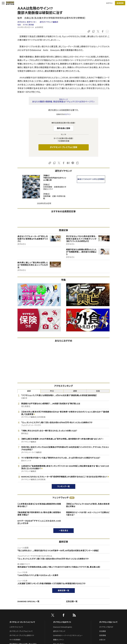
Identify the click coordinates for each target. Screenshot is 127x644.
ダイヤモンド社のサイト (62, 622)
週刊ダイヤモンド (59, 631)
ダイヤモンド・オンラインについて (22, 622)
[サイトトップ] (9, 3)
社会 (19, 25)
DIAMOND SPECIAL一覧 (28, 601)
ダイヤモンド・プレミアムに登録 (63, 147)
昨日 (52, 391)
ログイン (109, 3)
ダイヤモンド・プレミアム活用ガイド (22, 635)
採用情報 (103, 635)
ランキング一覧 (64, 486)
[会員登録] (120, 3)
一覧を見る (64, 531)
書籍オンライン (59, 640)
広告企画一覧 (72, 601)
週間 (75, 391)
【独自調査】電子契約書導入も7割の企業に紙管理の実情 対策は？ (39, 514)
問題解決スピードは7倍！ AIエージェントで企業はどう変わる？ (88, 514)
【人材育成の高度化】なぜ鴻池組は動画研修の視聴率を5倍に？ (39, 505)
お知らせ (102, 640)
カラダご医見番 (28, 25)
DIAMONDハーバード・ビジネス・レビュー (68, 635)
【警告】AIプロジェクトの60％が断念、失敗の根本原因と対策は (88, 505)
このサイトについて (16, 627)
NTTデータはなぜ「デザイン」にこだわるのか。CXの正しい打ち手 (39, 522)
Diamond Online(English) (63, 627)
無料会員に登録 (64, 128)
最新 (29, 391)
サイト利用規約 (15, 640)
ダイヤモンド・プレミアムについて (21, 631)
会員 (98, 391)
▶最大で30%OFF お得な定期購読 (91, 179)
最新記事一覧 (63, 590)
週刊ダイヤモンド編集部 (49, 22)
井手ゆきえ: (27, 22)
